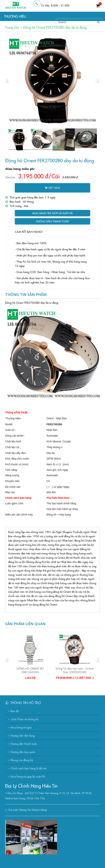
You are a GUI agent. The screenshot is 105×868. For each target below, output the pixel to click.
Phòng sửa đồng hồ (22, 760)
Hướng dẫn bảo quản (23, 752)
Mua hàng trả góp (21, 727)
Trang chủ (12, 27)
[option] (52, 80)
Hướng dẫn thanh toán (52, 221)
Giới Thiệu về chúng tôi (25, 719)
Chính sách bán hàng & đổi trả (29, 768)
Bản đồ (15, 711)
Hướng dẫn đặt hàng (23, 735)
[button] (7, 80)
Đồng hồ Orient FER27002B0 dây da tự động (55, 27)
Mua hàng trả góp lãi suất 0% (52, 213)
